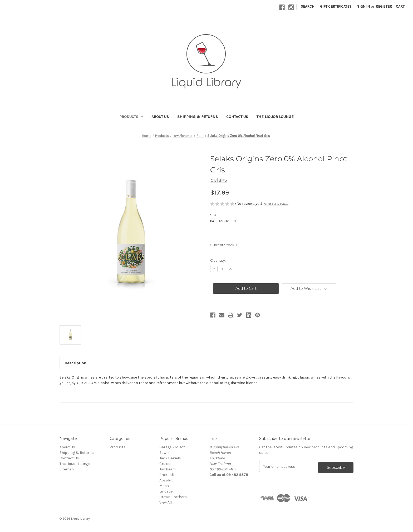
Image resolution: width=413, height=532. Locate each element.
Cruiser (166, 464)
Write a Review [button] (276, 204)
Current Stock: (224, 245)
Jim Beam (168, 469)
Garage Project (172, 447)
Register (384, 6)
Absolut (166, 480)
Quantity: (218, 260)
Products (131, 117)
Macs (164, 486)
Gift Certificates (336, 6)
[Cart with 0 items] (400, 6)
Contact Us (237, 117)
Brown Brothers (173, 497)
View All (166, 502)
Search (308, 6)
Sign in (363, 6)
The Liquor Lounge (275, 117)
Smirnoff (167, 475)
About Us (160, 117)
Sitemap (67, 469)
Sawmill (166, 453)
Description (75, 363)
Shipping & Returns (198, 117)
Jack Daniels (170, 458)
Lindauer (167, 491)
